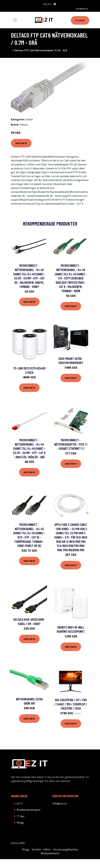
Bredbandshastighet (29, 810)
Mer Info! (21, 143)
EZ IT (20, 804)
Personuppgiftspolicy (66, 849)
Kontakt (36, 849)
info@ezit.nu (82, 9)
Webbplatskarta (50, 853)
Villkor (47, 849)
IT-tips (21, 816)
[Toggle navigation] (15, 20)
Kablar (29, 119)
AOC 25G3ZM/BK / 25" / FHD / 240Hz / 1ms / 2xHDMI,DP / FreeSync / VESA (71, 704)
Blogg (20, 823)
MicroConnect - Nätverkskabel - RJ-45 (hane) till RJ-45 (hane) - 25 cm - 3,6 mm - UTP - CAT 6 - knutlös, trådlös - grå (29, 448)
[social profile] (55, 4)
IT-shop (80, 20)
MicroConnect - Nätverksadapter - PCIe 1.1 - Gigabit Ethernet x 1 (71, 444)
